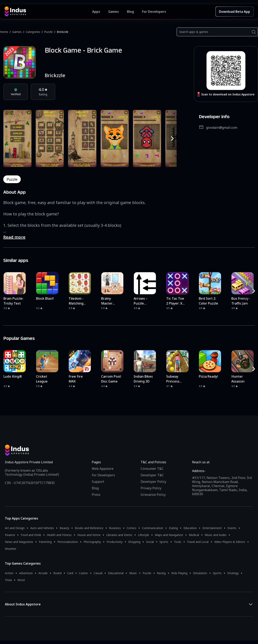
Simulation (200, 573)
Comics (131, 528)
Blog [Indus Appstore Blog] (130, 12)
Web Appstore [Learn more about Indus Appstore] (103, 469)
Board (57, 573)
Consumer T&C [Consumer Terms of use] (152, 469)
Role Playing (179, 573)
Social (150, 542)
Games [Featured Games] (114, 12)
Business (115, 528)
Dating (173, 528)
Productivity (115, 542)
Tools (178, 542)
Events (232, 528)
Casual (98, 573)
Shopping (134, 542)
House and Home (89, 535)
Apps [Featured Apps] (96, 12)
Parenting (45, 542)
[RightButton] (172, 138)
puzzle (12, 179)
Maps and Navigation (169, 535)
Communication (153, 528)
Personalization (68, 542)
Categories (33, 32)
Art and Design (15, 528)
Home (4, 32)
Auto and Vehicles (42, 528)
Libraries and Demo (119, 535)
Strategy (233, 573)
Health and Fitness (59, 535)
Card (70, 573)
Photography (92, 542)
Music (133, 573)
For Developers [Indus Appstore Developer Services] (154, 12)
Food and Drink (31, 535)
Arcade (43, 573)
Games (17, 32)
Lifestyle (144, 535)
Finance (10, 535)
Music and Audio (216, 535)
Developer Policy (153, 482)
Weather (11, 549)
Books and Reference (89, 528)
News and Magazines (19, 542)
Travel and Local (198, 542)
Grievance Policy (153, 495)
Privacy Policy (151, 488)
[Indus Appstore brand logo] (48, 12)
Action (9, 573)
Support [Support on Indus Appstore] (98, 482)
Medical (194, 535)
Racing (161, 573)
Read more (14, 237)
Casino (83, 573)
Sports (164, 542)
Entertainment (212, 528)
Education (190, 528)
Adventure (26, 573)
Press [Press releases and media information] (96, 495)
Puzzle (48, 32)
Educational (116, 573)
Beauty (64, 528)
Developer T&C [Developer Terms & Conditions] (152, 475)
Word (21, 580)
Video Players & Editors (230, 542)
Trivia (8, 580)
